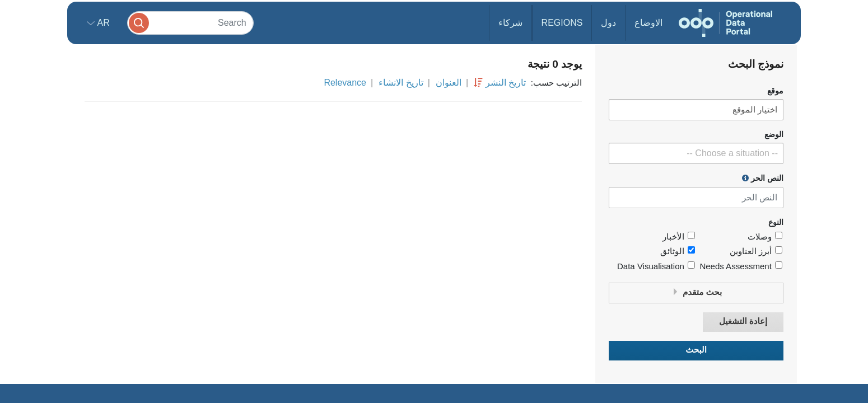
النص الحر (763, 178)
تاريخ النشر (506, 83)
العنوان (449, 83)
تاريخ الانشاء (401, 83)
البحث (696, 350)
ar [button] (102, 23)
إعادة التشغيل (743, 322)
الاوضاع (648, 23)
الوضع (774, 135)
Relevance (345, 83)
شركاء (510, 23)
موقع (775, 91)
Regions (562, 23)
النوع (776, 222)
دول (608, 23)
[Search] (190, 23)
